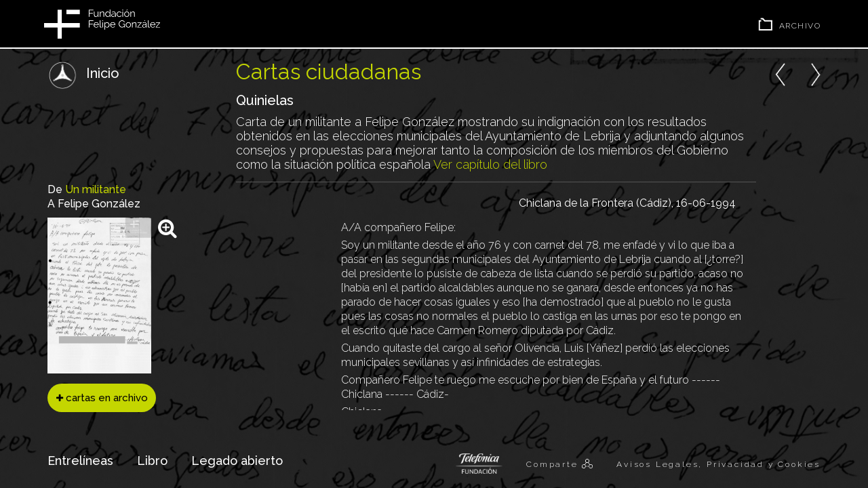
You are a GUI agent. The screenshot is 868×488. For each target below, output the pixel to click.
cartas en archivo (102, 398)
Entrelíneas (80, 461)
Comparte (554, 464)
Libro (152, 461)
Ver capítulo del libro (490, 164)
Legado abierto (237, 461)
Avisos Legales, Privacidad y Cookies (718, 464)
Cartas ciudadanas (329, 72)
